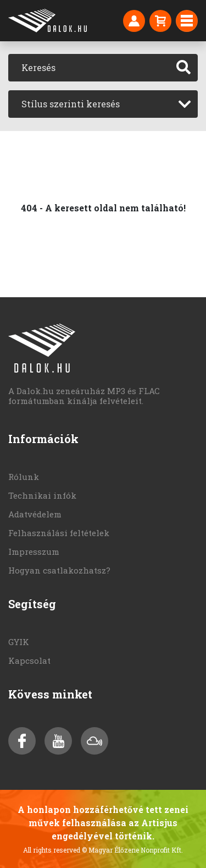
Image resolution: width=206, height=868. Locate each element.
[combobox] (103, 104)
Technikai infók (42, 495)
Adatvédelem (35, 514)
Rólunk (24, 477)
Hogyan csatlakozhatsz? (59, 570)
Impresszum (34, 552)
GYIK (19, 642)
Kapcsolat (29, 660)
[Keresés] (89, 68)
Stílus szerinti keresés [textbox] (71, 104)
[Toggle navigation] (187, 21)
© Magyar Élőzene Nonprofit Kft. (132, 850)
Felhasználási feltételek (59, 533)
